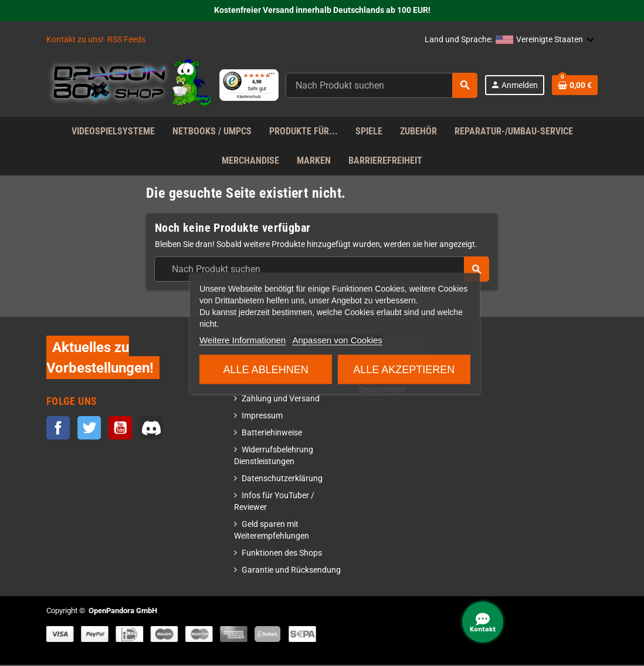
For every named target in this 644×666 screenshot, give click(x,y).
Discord (151, 429)
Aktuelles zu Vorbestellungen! (100, 358)
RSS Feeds (126, 40)
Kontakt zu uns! (75, 40)
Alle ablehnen (266, 369)
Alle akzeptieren (404, 369)
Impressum (262, 417)
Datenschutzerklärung (282, 480)
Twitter (89, 429)
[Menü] (304, 70)
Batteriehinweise (272, 434)
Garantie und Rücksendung (291, 571)
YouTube (120, 429)
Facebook (58, 429)
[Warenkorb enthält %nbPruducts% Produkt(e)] (575, 86)
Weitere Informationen (243, 339)
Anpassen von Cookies (337, 339)
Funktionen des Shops (282, 554)
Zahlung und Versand (281, 400)
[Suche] (397, 86)
